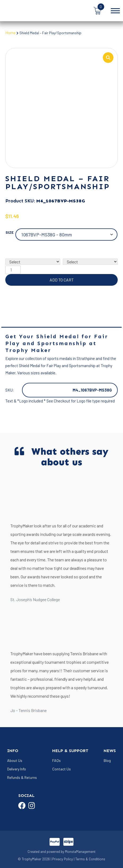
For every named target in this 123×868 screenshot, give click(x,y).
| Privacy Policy (62, 860)
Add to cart (62, 280)
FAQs (56, 761)
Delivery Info (17, 769)
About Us (15, 761)
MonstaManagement (80, 852)
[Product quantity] (13, 270)
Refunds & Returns (22, 778)
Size (10, 233)
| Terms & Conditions (89, 860)
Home (10, 33)
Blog (107, 761)
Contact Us (61, 769)
